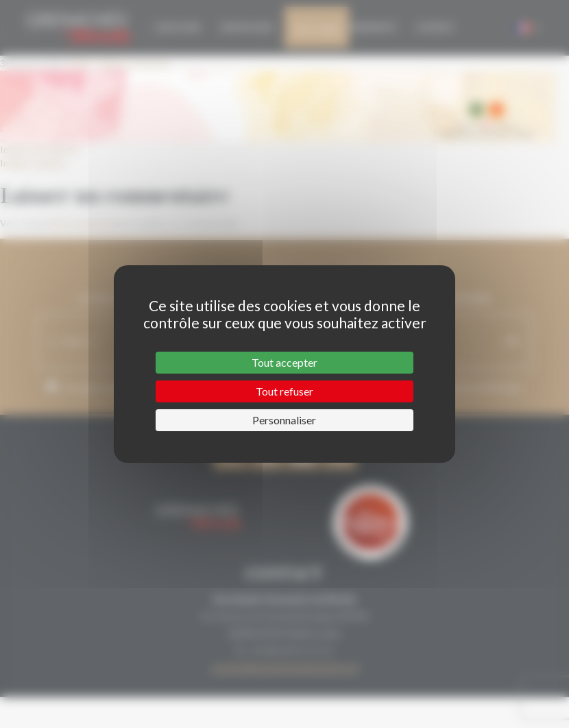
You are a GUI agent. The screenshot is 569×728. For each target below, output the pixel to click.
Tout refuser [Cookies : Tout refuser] (284, 391)
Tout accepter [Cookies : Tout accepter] (284, 362)
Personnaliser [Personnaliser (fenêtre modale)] (284, 420)
